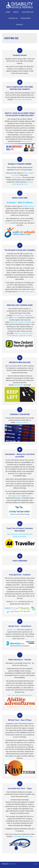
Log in (35, 864)
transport (15, 318)
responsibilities (16, 177)
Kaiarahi (19, 496)
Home (8, 12)
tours (7, 318)
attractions (29, 315)
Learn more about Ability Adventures (20, 695)
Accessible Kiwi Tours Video (23, 836)
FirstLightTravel (26, 141)
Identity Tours (12, 630)
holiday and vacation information (21, 322)
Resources (26, 18)
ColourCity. (13, 864)
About (16, 12)
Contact (19, 25)
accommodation (18, 315)
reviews (16, 601)
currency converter (22, 422)
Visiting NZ (13, 18)
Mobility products (28, 206)
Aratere (28, 496)
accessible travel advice (26, 292)
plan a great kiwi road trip (24, 335)
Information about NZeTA (23, 99)
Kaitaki (13, 496)
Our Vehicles (28, 12)
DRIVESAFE (19, 385)
